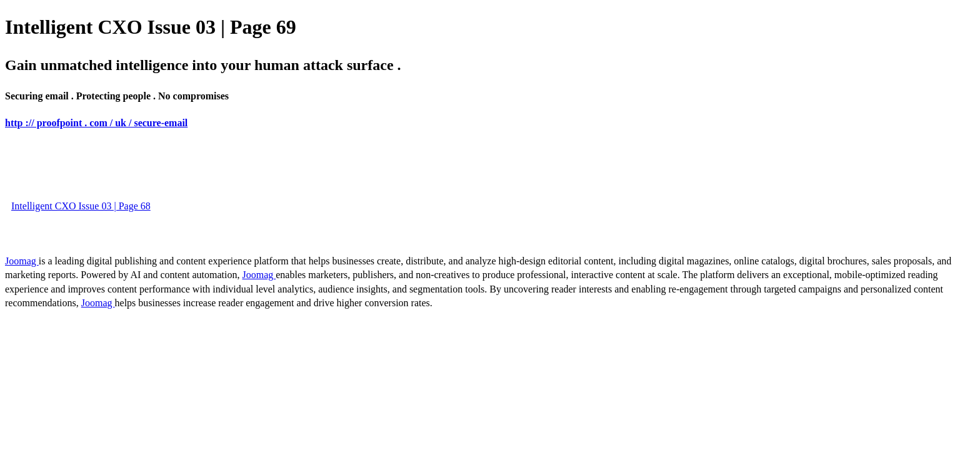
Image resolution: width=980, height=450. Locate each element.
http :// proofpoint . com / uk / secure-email (96, 123)
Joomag (22, 261)
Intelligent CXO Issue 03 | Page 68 (81, 206)
